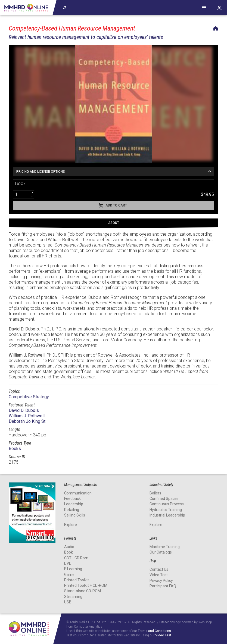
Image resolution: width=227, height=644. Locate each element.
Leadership (74, 504)
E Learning (73, 569)
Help (204, 8)
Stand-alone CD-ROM (83, 591)
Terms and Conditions (154, 631)
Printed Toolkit (77, 580)
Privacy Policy (161, 581)
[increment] (32, 192)
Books (15, 449)
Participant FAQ (163, 586)
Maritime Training (165, 547)
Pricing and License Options (41, 172)
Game (69, 575)
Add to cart (116, 205)
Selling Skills (75, 515)
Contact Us (159, 569)
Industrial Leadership (167, 515)
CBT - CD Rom (76, 558)
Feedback (72, 499)
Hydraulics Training (166, 510)
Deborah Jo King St (27, 421)
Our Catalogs (161, 552)
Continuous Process (167, 504)
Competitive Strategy (29, 397)
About (114, 223)
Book (69, 552)
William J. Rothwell (27, 416)
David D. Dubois (24, 410)
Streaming (73, 597)
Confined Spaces (164, 499)
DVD (68, 563)
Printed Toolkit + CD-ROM (86, 585)
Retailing (72, 510)
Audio (69, 547)
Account (219, 8)
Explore (71, 525)
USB (68, 602)
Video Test (159, 575)
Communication (78, 493)
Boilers (155, 493)
